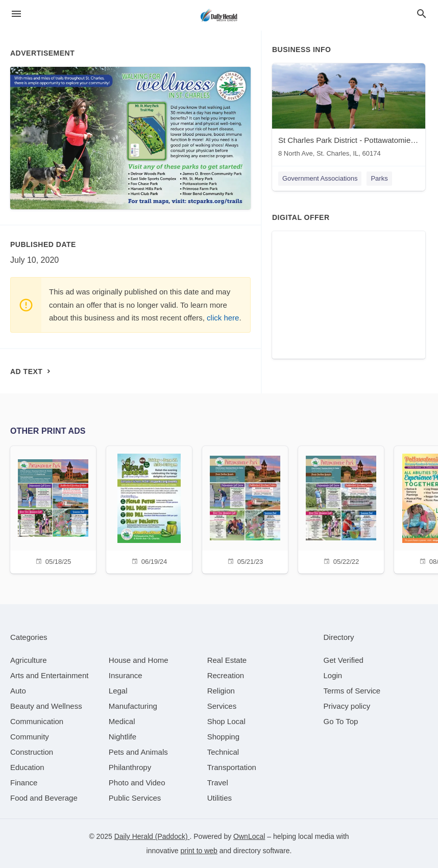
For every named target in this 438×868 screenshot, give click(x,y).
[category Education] (27, 767)
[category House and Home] (139, 660)
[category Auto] (18, 691)
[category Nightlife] (123, 737)
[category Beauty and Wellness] (46, 706)
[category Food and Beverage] (44, 798)
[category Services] (222, 706)
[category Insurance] (126, 675)
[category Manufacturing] (133, 706)
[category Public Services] (135, 798)
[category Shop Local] (226, 721)
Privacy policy (347, 706)
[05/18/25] (53, 509)
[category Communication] (37, 721)
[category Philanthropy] (130, 767)
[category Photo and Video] (137, 783)
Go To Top (341, 721)
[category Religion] (221, 691)
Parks (379, 178)
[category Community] (30, 737)
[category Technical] (223, 752)
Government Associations (320, 178)
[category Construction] (32, 752)
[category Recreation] (226, 675)
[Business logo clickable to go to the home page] (219, 15)
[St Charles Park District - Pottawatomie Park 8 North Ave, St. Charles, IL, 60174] (349, 113)
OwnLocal (249, 836)
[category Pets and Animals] (138, 752)
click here (223, 318)
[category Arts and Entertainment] (49, 675)
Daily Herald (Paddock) (152, 836)
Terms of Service (352, 691)
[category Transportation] (232, 767)
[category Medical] (122, 721)
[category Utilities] (220, 798)
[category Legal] (118, 691)
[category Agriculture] (29, 660)
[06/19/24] (149, 509)
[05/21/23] (245, 509)
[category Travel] (218, 783)
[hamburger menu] (16, 14)
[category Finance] (24, 783)
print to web (199, 851)
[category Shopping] (223, 737)
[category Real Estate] (227, 660)
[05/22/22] (341, 509)
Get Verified (344, 660)
